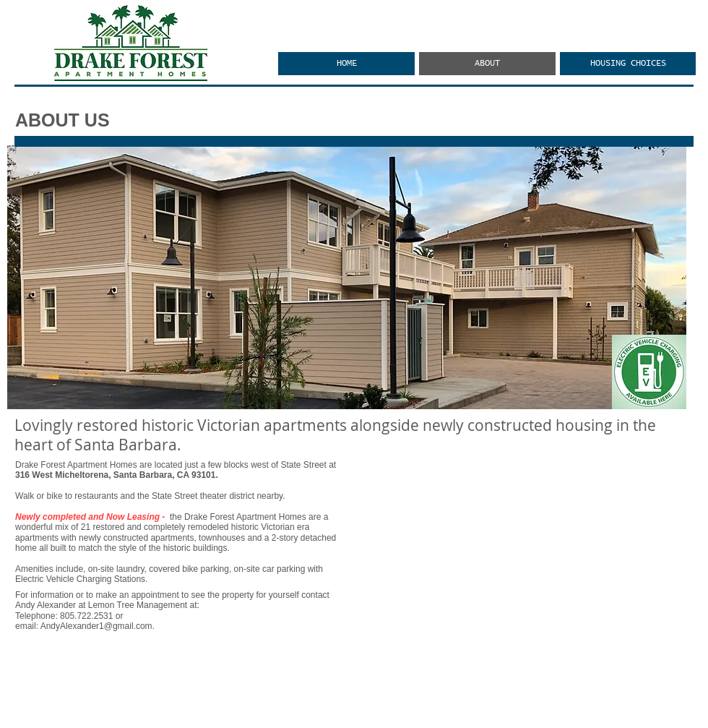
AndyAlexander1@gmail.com (96, 626)
